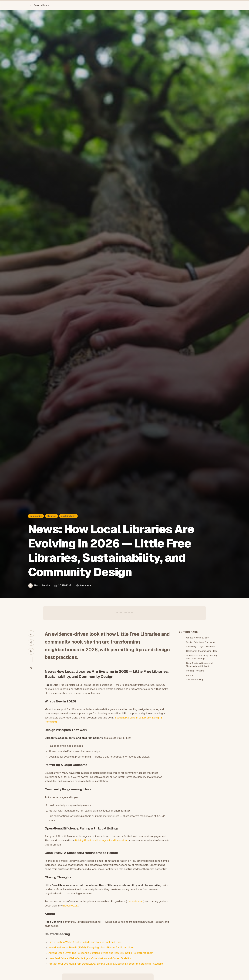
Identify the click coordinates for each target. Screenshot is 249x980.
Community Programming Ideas (202, 651)
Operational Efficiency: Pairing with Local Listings (201, 657)
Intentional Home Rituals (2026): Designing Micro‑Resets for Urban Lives (91, 948)
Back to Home (39, 5)
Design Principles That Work (201, 642)
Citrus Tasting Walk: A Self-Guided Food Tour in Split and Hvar (85, 942)
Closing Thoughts (195, 671)
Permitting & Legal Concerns (200, 647)
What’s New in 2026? (197, 638)
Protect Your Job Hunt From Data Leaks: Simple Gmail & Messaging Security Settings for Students (106, 964)
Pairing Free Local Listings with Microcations (102, 841)
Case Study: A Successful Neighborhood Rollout (200, 665)
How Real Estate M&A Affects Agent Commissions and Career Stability (90, 958)
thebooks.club (135, 901)
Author (190, 675)
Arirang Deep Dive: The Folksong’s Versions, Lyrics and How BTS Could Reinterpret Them (101, 953)
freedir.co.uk (70, 906)
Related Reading (194, 680)
